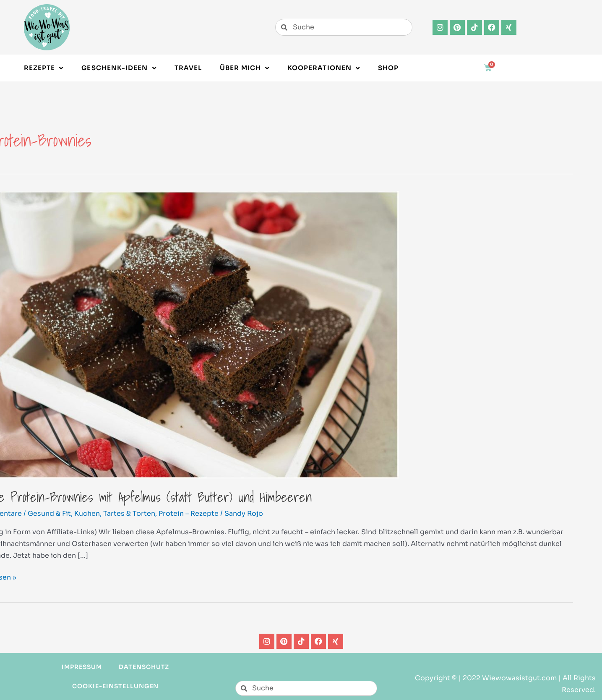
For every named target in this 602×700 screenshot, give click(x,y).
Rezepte (44, 68)
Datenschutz (144, 667)
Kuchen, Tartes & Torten (115, 513)
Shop (388, 68)
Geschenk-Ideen (119, 68)
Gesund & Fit (49, 513)
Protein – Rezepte (189, 513)
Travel (188, 68)
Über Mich (245, 68)
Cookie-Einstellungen (115, 686)
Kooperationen (324, 68)
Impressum (82, 667)
